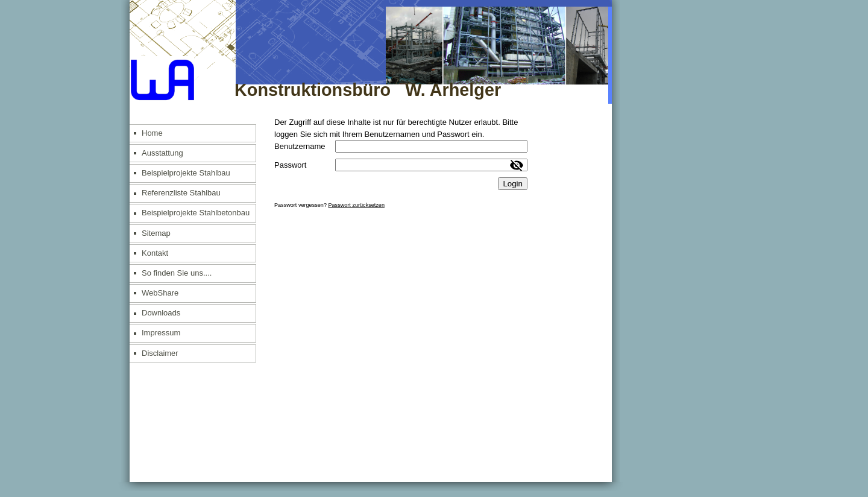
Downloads (161, 313)
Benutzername (300, 146)
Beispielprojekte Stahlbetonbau (196, 213)
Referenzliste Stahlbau (181, 193)
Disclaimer (160, 353)
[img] (371, 52)
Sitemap (156, 233)
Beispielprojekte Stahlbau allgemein (186, 176)
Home (152, 133)
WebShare (160, 293)
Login (513, 184)
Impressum (161, 333)
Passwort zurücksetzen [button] (356, 205)
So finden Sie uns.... (177, 273)
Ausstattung (162, 153)
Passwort (290, 165)
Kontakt (155, 253)
